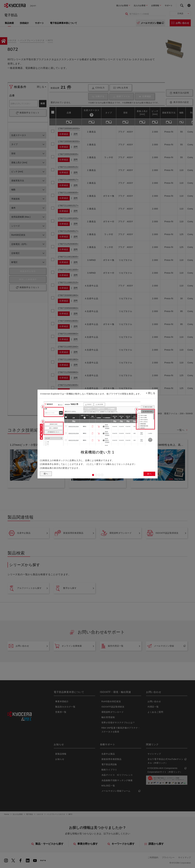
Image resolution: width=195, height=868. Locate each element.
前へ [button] (46, 474)
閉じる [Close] (151, 392)
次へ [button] (149, 474)
